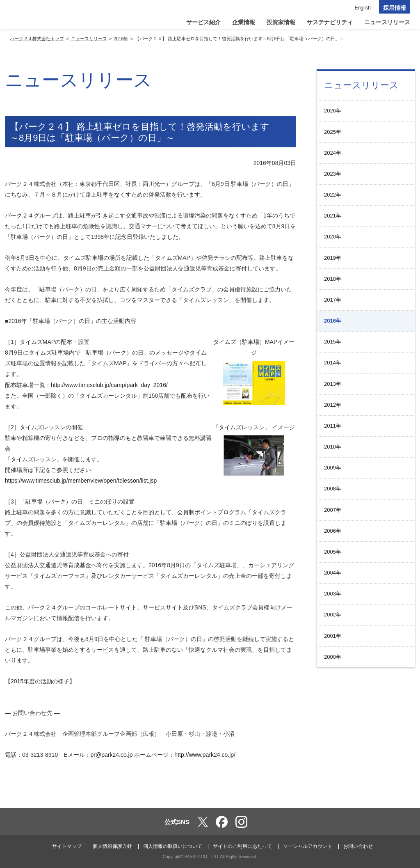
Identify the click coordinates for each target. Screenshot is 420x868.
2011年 (333, 426)
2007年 (333, 510)
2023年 (333, 174)
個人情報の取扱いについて (173, 846)
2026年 (333, 111)
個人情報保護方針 (112, 846)
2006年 (333, 531)
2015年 (333, 342)
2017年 (333, 300)
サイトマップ (67, 846)
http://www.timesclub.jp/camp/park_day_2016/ (109, 385)
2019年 (333, 258)
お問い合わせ (358, 846)
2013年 (333, 384)
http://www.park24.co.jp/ (205, 755)
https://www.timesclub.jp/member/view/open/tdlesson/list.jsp (81, 481)
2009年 (333, 468)
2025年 (333, 132)
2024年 (333, 153)
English (363, 8)
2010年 (333, 447)
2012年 (333, 405)
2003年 (333, 594)
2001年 (333, 636)
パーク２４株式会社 (47, 16)
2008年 (333, 489)
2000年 (333, 657)
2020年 (333, 237)
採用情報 (395, 8)
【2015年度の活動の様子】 (40, 681)
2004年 (333, 573)
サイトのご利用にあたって (242, 846)
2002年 (333, 615)
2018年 (333, 279)
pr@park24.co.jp (112, 755)
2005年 (333, 552)
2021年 (333, 216)
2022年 (333, 195)
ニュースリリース (361, 85)
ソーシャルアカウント (308, 846)
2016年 (333, 321)
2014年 (333, 363)
